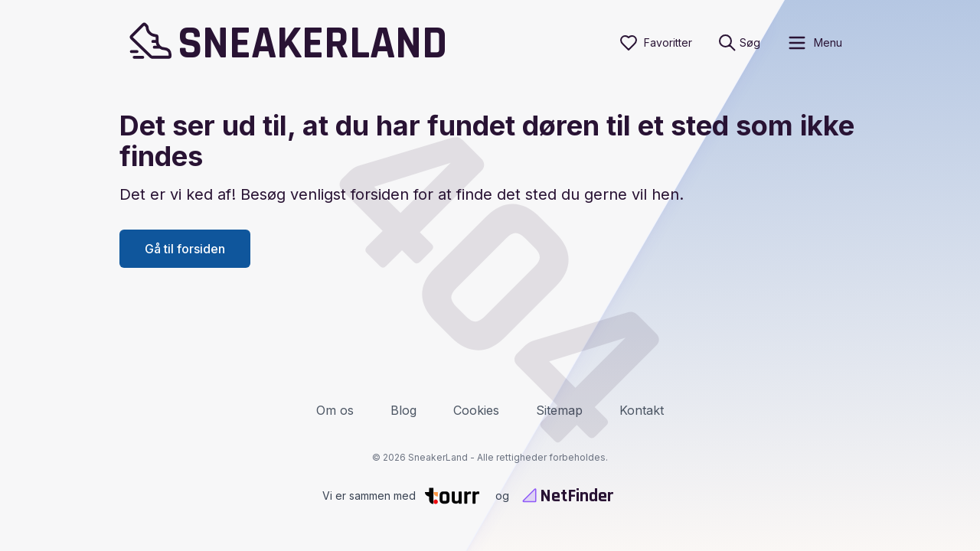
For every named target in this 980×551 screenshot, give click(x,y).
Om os (335, 410)
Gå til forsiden (185, 249)
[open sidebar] (814, 43)
